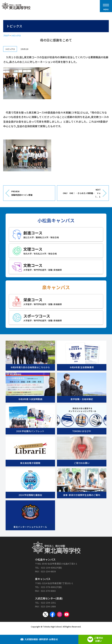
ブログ (6, 35)
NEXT (80, 193)
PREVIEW (32, 193)
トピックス (16, 35)
